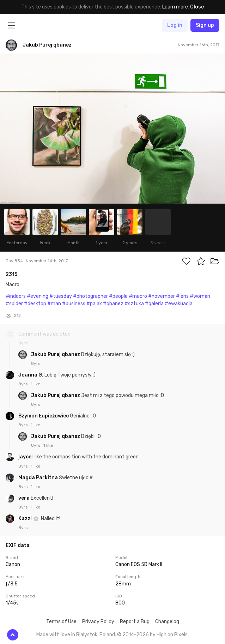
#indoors (16, 296)
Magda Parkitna (39, 478)
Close (197, 7)
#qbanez (113, 304)
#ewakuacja (179, 304)
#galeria (154, 304)
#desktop (35, 304)
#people (118, 296)
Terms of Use (61, 622)
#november (162, 296)
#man (54, 304)
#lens (182, 296)
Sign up (205, 25)
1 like (35, 384)
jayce (25, 457)
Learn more (175, 7)
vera (25, 498)
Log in (175, 25)
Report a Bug (135, 622)
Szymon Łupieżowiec (44, 416)
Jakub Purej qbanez (56, 354)
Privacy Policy (98, 622)
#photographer (90, 296)
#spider (14, 304)
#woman (200, 296)
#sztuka (134, 304)
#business (74, 304)
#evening (38, 296)
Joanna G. (31, 375)
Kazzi (26, 519)
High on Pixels (172, 635)
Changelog (167, 622)
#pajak (94, 304)
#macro (138, 296)
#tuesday (61, 296)
